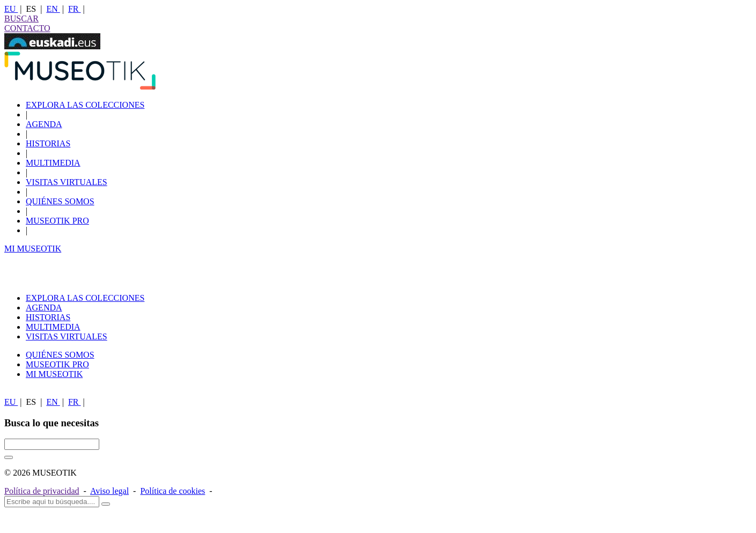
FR (75, 9)
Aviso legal (109, 491)
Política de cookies (173, 491)
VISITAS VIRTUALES (67, 182)
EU (11, 9)
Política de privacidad (42, 491)
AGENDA (44, 124)
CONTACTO (27, 28)
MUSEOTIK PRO (57, 221)
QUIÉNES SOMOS (60, 201)
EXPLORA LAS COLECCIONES (85, 105)
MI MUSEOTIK (33, 249)
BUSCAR (21, 18)
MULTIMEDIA (53, 163)
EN (53, 9)
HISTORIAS (48, 143)
